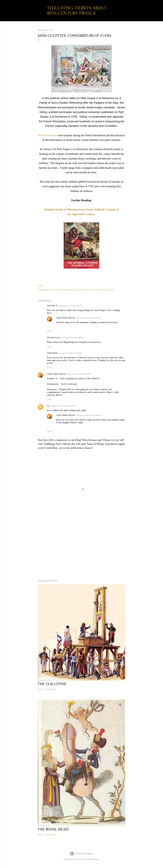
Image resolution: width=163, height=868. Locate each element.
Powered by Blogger (81, 854)
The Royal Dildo (53, 829)
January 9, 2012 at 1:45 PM (79, 374)
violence (111, 290)
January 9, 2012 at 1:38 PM (73, 338)
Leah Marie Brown (66, 318)
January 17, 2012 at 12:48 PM (89, 415)
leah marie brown (86, 290)
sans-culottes (101, 290)
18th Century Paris (52, 290)
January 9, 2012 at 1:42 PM (70, 353)
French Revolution (70, 290)
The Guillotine (52, 684)
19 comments (51, 835)
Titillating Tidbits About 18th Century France (77, 11)
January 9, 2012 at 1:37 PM (71, 306)
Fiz (48, 406)
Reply (50, 331)
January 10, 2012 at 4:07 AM (64, 406)
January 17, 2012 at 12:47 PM (89, 318)
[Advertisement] (81, 551)
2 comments (51, 689)
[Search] (123, 8)
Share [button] (40, 286)
